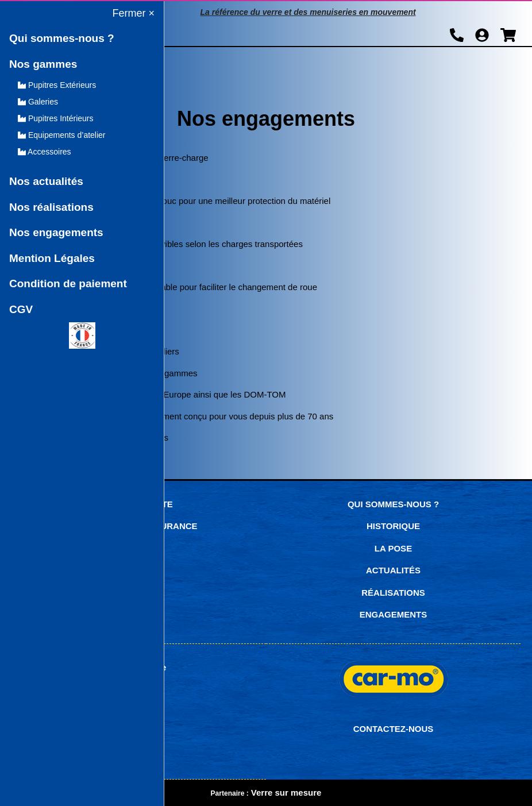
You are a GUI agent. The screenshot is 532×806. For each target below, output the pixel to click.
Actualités (393, 570)
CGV (21, 309)
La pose (393, 548)
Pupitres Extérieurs (57, 85)
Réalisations (393, 593)
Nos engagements (56, 232)
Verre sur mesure (286, 792)
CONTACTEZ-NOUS (394, 729)
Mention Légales (52, 258)
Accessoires (45, 152)
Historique (393, 526)
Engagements (394, 614)
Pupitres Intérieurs (56, 118)
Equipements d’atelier (62, 135)
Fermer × (133, 13)
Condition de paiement (68, 284)
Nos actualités (46, 181)
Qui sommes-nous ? (62, 38)
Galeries (38, 102)
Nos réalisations (51, 207)
